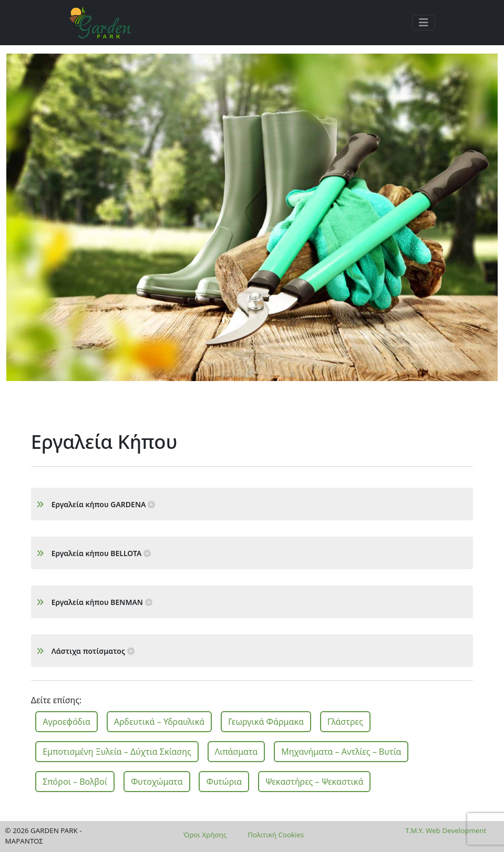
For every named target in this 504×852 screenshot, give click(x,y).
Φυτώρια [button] (224, 782)
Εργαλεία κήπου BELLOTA (94, 553)
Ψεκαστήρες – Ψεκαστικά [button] (314, 782)
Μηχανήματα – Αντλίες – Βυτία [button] (341, 752)
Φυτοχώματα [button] (157, 782)
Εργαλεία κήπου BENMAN (94, 602)
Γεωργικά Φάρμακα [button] (266, 722)
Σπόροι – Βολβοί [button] (75, 782)
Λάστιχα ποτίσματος (85, 651)
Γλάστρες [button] (345, 722)
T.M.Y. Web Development (446, 830)
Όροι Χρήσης (205, 835)
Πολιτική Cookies (276, 835)
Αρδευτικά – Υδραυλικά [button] (159, 722)
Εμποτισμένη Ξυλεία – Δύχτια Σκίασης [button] (117, 752)
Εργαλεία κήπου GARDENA (96, 504)
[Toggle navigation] (424, 23)
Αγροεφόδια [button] (66, 722)
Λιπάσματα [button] (236, 752)
